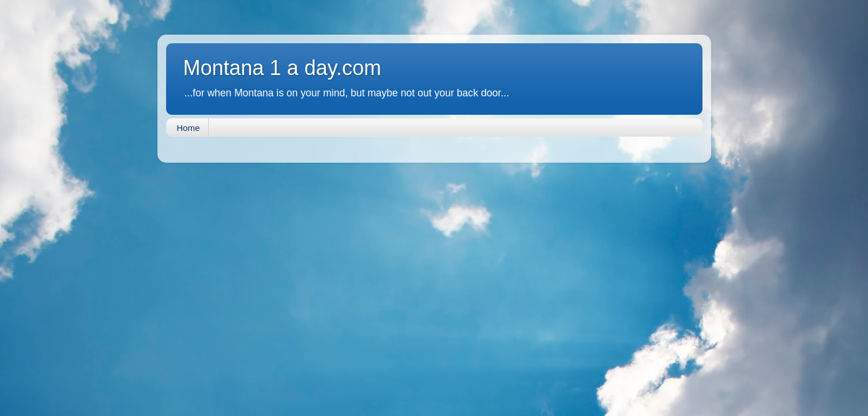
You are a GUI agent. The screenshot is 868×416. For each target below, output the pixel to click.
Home (188, 128)
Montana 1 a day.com (283, 68)
